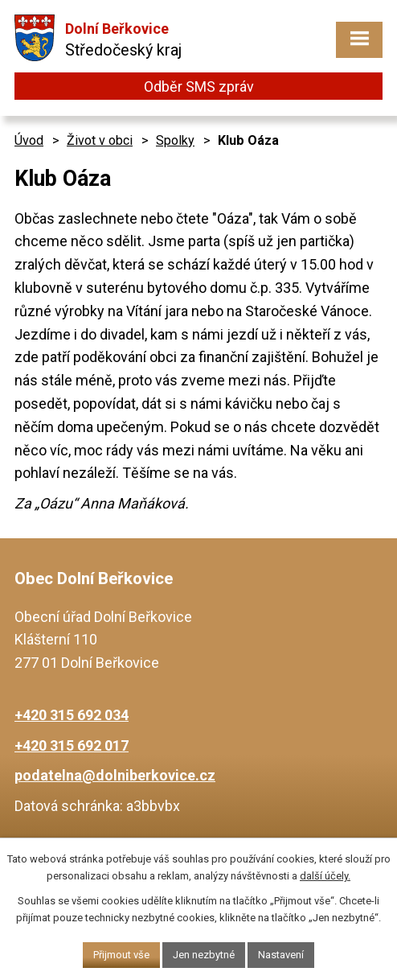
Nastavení (281, 955)
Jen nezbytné (204, 955)
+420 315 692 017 (72, 745)
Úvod (29, 140)
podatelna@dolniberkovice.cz (115, 775)
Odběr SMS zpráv (199, 86)
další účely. (325, 876)
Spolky (175, 140)
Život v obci (100, 140)
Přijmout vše (121, 955)
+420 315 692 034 (72, 715)
